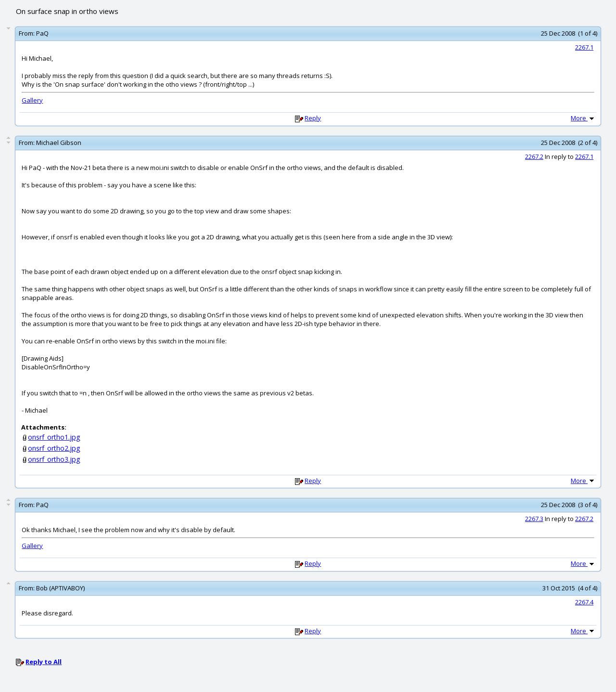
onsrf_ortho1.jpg (54, 437)
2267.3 (534, 519)
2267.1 (584, 47)
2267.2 (534, 157)
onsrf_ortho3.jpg (54, 459)
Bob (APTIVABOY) (60, 588)
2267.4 (584, 602)
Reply (313, 118)
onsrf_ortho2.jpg (54, 448)
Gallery (32, 100)
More (583, 118)
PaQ (42, 33)
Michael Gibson (59, 143)
